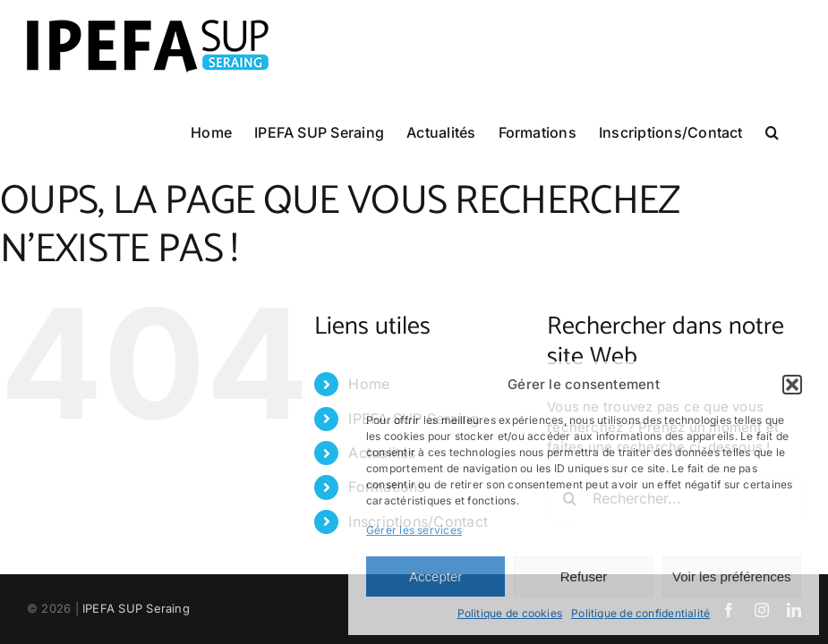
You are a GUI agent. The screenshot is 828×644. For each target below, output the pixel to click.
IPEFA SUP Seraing (136, 608)
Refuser (584, 576)
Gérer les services (414, 530)
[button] (792, 385)
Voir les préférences (732, 576)
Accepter (435, 576)
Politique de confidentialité (640, 613)
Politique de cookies (510, 613)
